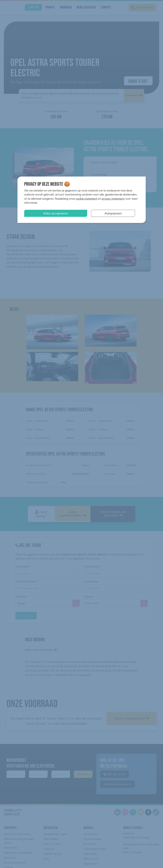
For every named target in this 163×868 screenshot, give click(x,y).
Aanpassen (113, 213)
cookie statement (86, 199)
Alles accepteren (56, 213)
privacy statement (113, 199)
